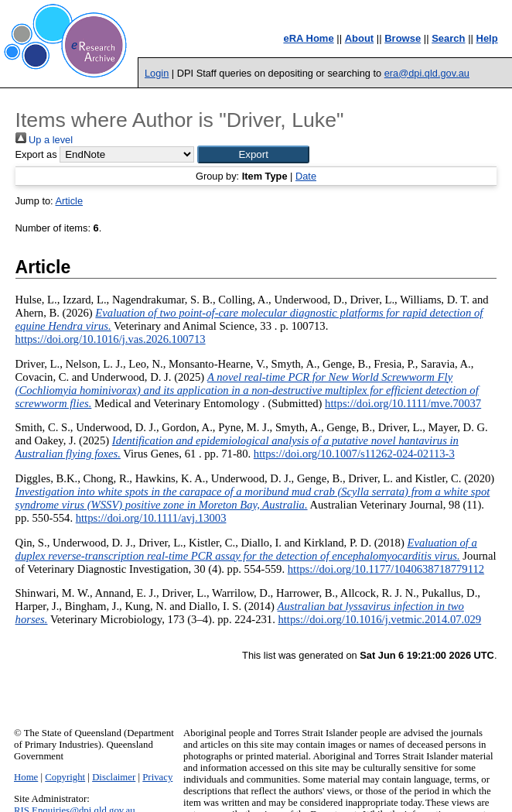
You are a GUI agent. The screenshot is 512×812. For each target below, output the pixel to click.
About (360, 38)
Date (306, 176)
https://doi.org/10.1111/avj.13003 (151, 518)
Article (69, 201)
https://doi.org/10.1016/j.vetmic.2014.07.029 (379, 619)
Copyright (65, 777)
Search (448, 38)
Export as (36, 154)
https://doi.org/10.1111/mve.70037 (403, 403)
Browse (403, 38)
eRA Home (308, 38)
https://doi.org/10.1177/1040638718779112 (386, 569)
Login (157, 73)
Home (26, 777)
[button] (253, 154)
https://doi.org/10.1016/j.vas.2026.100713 (111, 339)
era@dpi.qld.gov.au (427, 73)
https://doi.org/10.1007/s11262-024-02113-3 (354, 454)
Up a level (44, 140)
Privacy (157, 777)
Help (487, 38)
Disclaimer (114, 777)
